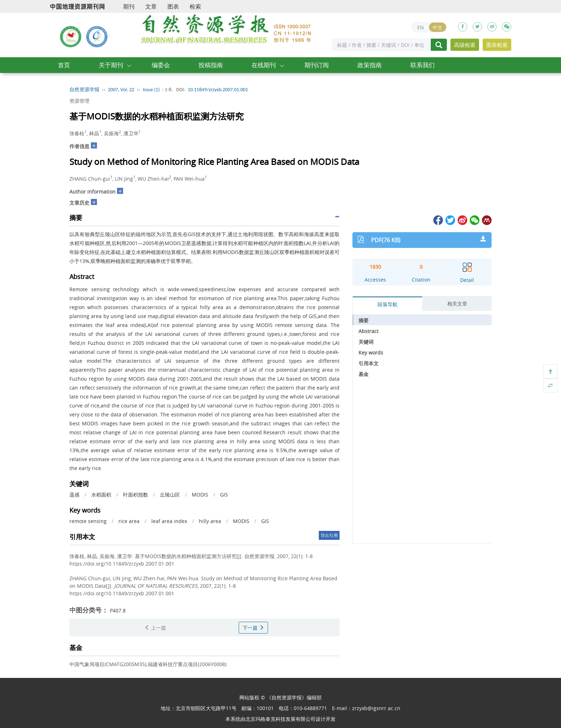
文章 (151, 6)
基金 (364, 374)
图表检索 (497, 45)
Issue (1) (151, 90)
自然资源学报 (84, 90)
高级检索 (465, 45)
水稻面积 (101, 495)
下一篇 (253, 628)
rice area (129, 521)
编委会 (161, 65)
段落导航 (387, 304)
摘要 (364, 320)
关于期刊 (111, 65)
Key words (371, 353)
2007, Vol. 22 (121, 90)
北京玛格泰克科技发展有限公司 (280, 719)
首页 (64, 65)
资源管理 (79, 101)
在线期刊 (264, 65)
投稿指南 (211, 65)
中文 (438, 27)
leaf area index (169, 521)
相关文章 (457, 304)
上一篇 (155, 628)
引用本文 (369, 363)
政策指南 (370, 65)
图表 (173, 6)
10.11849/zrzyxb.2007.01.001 (218, 90)
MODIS (200, 495)
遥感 (74, 495)
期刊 (129, 6)
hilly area (210, 521)
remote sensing (88, 521)
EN (421, 27)
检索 (195, 6)
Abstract (369, 331)
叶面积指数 (136, 495)
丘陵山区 (170, 495)
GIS (224, 495)
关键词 (366, 342)
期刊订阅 (317, 65)
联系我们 (423, 65)
